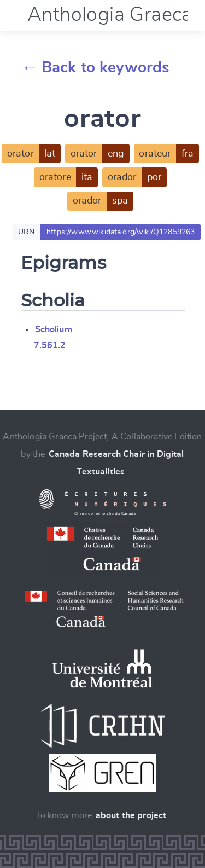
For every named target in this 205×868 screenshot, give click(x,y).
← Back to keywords (96, 68)
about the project (131, 815)
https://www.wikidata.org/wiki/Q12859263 (121, 232)
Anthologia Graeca (110, 15)
